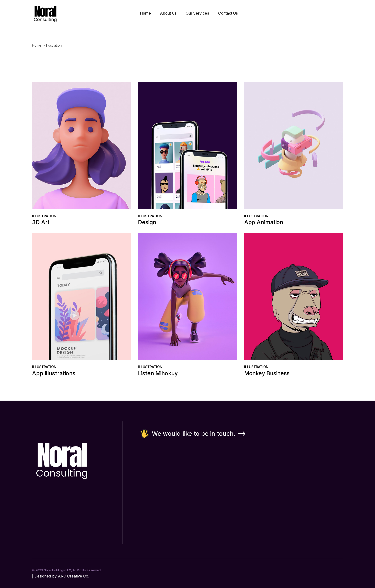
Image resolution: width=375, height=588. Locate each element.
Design (147, 222)
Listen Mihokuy (158, 373)
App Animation (264, 222)
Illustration (44, 216)
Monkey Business (267, 373)
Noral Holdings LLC (57, 570)
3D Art (41, 222)
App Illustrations (54, 373)
